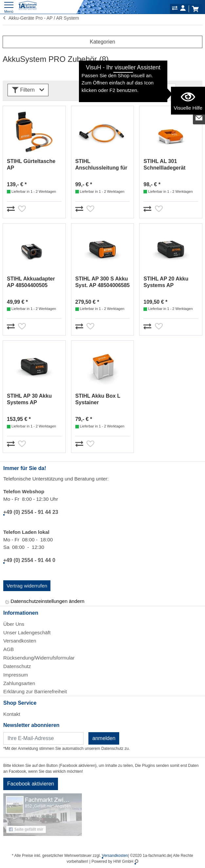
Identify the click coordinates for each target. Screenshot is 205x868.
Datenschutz (17, 666)
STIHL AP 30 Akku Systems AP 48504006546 (29, 399)
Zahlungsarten (19, 683)
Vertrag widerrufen (27, 586)
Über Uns (14, 624)
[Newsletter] (43, 738)
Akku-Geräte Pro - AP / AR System (41, 18)
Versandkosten (20, 641)
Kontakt (12, 714)
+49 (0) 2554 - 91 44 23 (31, 512)
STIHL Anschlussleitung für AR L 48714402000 (101, 165)
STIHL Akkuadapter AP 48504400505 (31, 282)
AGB (9, 649)
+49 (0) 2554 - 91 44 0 (29, 560)
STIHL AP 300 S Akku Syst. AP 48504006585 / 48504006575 (102, 282)
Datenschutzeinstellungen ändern (45, 602)
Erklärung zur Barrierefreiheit (35, 691)
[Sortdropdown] (146, 90)
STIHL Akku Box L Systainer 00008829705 (98, 399)
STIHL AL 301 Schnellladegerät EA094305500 (164, 165)
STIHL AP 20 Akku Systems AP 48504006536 (166, 282)
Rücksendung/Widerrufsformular (39, 658)
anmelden (104, 738)
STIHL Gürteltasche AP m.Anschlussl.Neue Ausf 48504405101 (31, 165)
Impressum (16, 675)
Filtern (28, 90)
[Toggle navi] (9, 7)
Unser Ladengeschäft (27, 633)
